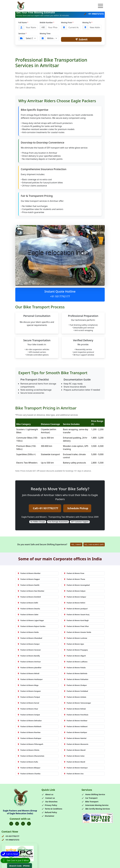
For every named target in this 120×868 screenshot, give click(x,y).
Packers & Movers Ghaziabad (30, 638)
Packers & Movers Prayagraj (76, 650)
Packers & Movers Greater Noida (77, 632)
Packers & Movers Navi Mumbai (31, 591)
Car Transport (90, 798)
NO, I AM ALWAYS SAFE (94, 544)
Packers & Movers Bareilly (29, 656)
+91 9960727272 (94, 14)
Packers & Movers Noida (28, 632)
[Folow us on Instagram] (23, 824)
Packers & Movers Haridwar (76, 721)
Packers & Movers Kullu (28, 762)
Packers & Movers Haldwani (76, 727)
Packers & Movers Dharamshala (31, 756)
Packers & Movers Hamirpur (76, 768)
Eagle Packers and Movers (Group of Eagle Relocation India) (20, 812)
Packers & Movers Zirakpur (75, 685)
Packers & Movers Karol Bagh (76, 620)
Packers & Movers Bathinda (75, 673)
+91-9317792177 (10, 836)
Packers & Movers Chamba (29, 774)
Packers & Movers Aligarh (75, 656)
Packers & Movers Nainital (75, 738)
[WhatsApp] (15, 860)
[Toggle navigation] (100, 6)
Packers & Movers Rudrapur (29, 738)
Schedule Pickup (78, 508)
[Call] (10, 854)
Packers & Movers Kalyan (75, 591)
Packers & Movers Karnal (28, 703)
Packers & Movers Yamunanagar (77, 703)
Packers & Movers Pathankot (76, 679)
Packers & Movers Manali (75, 750)
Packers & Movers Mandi (74, 762)
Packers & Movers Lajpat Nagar (31, 620)
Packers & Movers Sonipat (29, 715)
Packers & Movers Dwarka (29, 609)
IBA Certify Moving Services (96, 809)
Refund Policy (49, 812)
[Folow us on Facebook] (11, 824)
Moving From (67, 22)
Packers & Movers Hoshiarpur (30, 679)
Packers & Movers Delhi (28, 603)
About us (47, 794)
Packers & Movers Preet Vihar (76, 626)
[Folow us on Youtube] (29, 824)
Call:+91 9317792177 (45, 508)
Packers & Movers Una (74, 774)
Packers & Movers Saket (28, 615)
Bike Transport (90, 802)
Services (22, 33)
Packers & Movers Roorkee (29, 732)
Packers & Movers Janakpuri (76, 609)
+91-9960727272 (10, 840)
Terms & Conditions (52, 809)
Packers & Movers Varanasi (29, 650)
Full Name (23, 22)
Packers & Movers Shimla (28, 750)
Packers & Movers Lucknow (75, 638)
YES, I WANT (76, 544)
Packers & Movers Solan (74, 756)
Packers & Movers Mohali (28, 673)
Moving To (87, 22)
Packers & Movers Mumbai (29, 573)
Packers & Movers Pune (74, 573)
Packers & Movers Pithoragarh (30, 744)
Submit (81, 39)
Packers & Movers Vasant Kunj (77, 615)
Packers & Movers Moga (28, 685)
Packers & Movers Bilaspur (29, 768)
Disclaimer (48, 816)
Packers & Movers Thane (74, 579)
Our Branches (49, 802)
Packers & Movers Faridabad (76, 691)
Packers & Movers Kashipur (75, 732)
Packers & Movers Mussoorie (76, 744)
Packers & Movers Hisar (28, 709)
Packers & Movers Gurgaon (29, 691)
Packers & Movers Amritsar (29, 662)
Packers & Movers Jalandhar (29, 668)
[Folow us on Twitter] (17, 824)
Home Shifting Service (93, 794)
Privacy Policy (49, 805)
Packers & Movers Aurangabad (77, 585)
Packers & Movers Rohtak (75, 709)
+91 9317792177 (60, 296)
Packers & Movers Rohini (74, 603)
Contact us (48, 798)
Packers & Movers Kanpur (29, 644)
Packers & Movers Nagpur (29, 579)
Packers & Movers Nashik (28, 585)
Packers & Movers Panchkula (76, 715)
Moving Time (45, 33)
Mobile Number (47, 22)
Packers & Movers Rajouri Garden (31, 626)
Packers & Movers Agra (74, 644)
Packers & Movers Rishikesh (29, 727)
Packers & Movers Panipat (29, 697)
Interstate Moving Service (95, 805)
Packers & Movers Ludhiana (76, 662)
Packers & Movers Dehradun (30, 721)
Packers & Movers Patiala (75, 668)
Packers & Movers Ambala (75, 697)
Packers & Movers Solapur (75, 597)
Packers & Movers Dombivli (29, 597)
